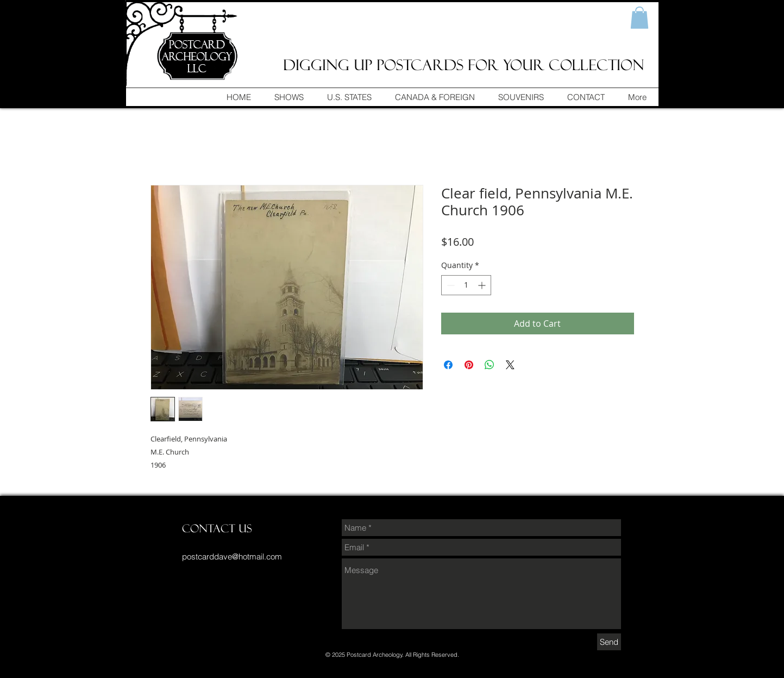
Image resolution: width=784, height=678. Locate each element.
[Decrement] (450, 285)
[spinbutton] (466, 285)
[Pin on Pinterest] (469, 365)
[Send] (609, 642)
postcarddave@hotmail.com (232, 556)
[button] (639, 18)
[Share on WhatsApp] (490, 365)
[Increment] (483, 285)
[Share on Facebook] (448, 365)
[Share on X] (510, 365)
